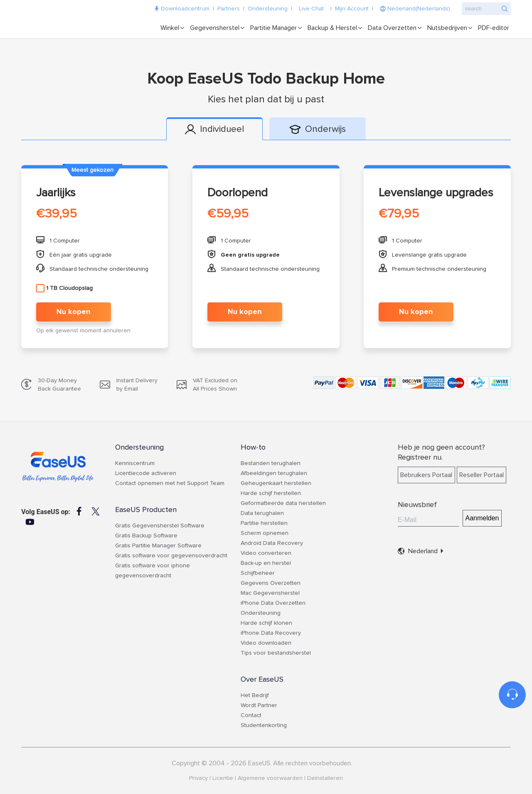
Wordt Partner (259, 705)
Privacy (198, 778)
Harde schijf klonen (266, 623)
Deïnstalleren (325, 778)
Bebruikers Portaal (426, 475)
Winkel (170, 28)
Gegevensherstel (215, 28)
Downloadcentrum (185, 9)
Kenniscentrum (135, 463)
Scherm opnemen (265, 533)
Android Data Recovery (272, 543)
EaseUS (73, 17)
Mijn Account (352, 9)
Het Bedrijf (255, 695)
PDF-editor (494, 28)
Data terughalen (262, 513)
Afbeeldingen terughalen (274, 473)
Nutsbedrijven (447, 28)
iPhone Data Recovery (271, 633)
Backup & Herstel (332, 28)
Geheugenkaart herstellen (276, 483)
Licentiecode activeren (146, 473)
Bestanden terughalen (271, 463)
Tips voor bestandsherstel (276, 653)
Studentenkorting (264, 725)
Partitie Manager (273, 28)
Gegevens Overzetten (271, 583)
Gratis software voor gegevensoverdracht (171, 556)
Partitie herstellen (264, 523)
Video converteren (266, 553)
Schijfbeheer (258, 573)
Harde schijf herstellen (271, 493)
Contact (251, 715)
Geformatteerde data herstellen (283, 503)
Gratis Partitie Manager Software (158, 546)
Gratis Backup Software (146, 536)
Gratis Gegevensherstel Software (160, 526)
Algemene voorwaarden (270, 778)
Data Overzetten (392, 28)
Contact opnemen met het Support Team (170, 483)
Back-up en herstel (266, 563)
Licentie (223, 778)
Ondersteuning (268, 9)
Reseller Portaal (482, 475)
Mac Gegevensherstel (270, 593)
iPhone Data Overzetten (273, 603)
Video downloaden (266, 643)
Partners (229, 9)
